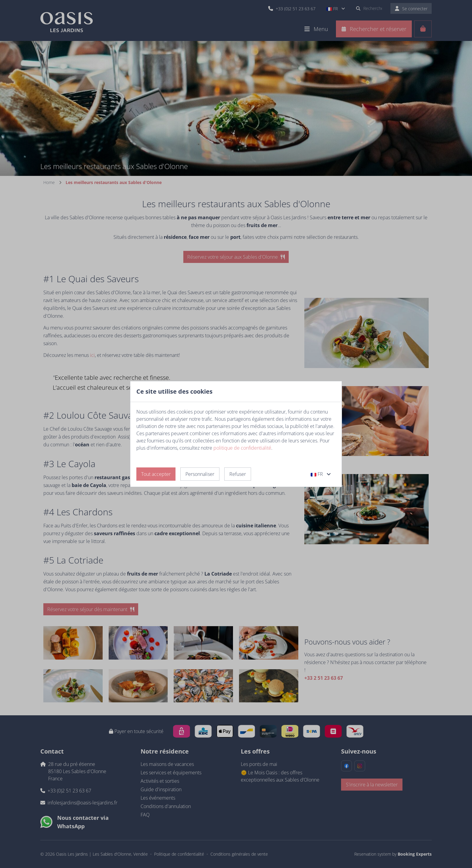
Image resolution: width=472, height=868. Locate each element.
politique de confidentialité (242, 448)
